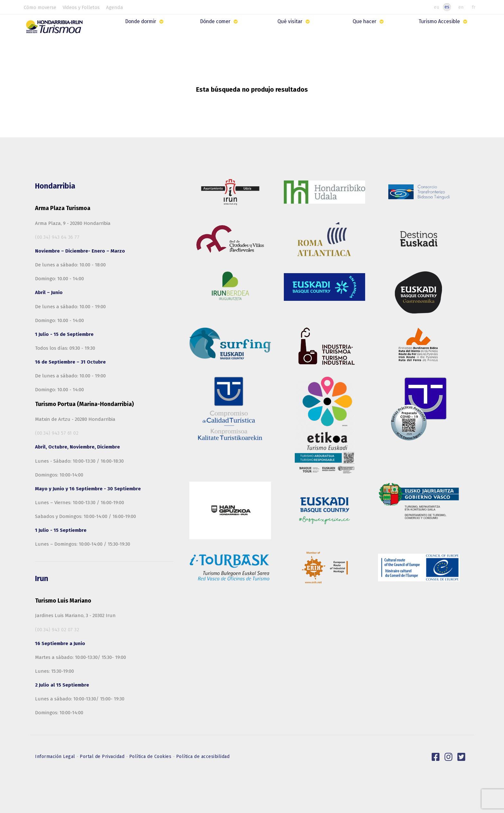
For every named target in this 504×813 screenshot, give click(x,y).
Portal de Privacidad (103, 757)
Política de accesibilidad (203, 757)
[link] (436, 757)
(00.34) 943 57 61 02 (57, 433)
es (447, 7)
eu (437, 7)
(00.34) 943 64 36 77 (57, 237)
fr (474, 7)
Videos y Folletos (81, 7)
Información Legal (56, 757)
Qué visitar (291, 22)
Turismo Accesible (439, 22)
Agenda (115, 7)
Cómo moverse (40, 7)
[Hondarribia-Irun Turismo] (56, 29)
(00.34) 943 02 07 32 (57, 630)
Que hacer (365, 22)
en (461, 7)
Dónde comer (216, 22)
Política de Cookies (151, 757)
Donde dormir (142, 22)
